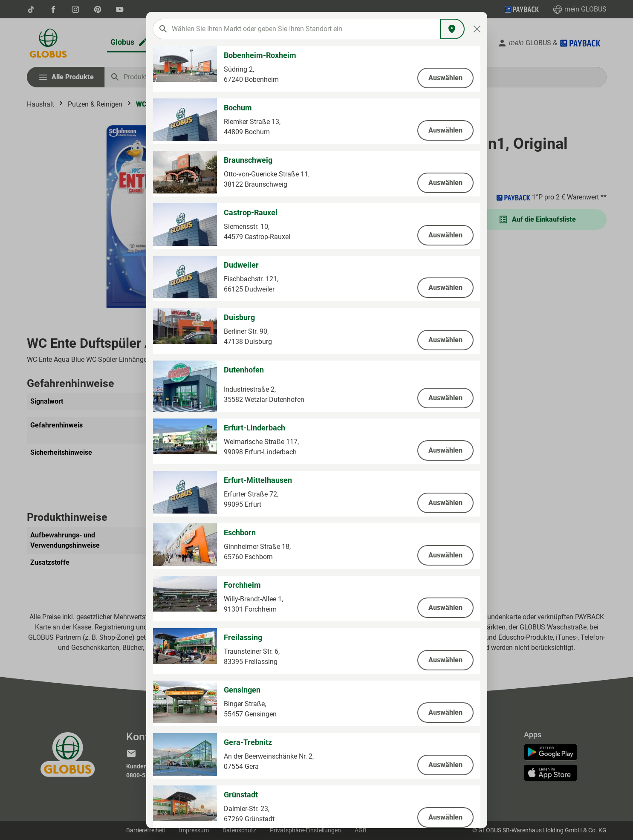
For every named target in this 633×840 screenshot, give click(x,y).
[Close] (477, 29)
